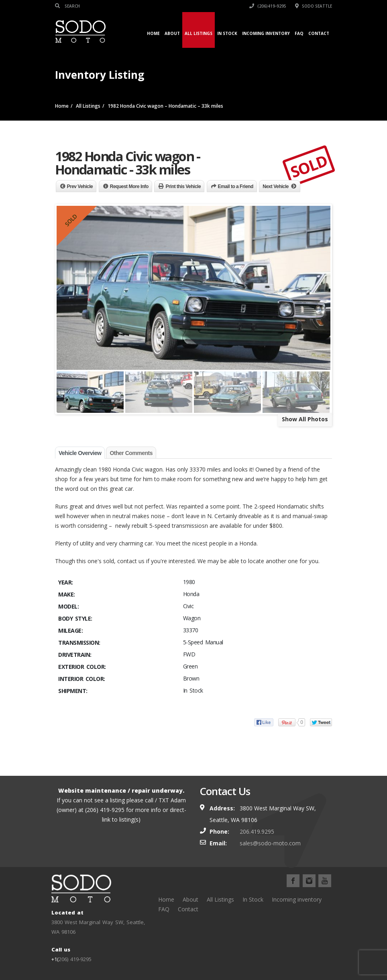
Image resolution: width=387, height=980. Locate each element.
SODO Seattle (314, 6)
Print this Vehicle (183, 187)
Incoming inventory (266, 33)
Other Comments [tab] (131, 453)
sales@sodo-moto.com (270, 843)
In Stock (227, 33)
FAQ (299, 33)
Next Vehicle (276, 187)
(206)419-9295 (268, 6)
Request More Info (129, 187)
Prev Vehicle (80, 187)
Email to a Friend (236, 187)
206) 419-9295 (75, 959)
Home (153, 33)
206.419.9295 (257, 831)
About (172, 33)
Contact (319, 33)
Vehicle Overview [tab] (80, 453)
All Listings (199, 33)
